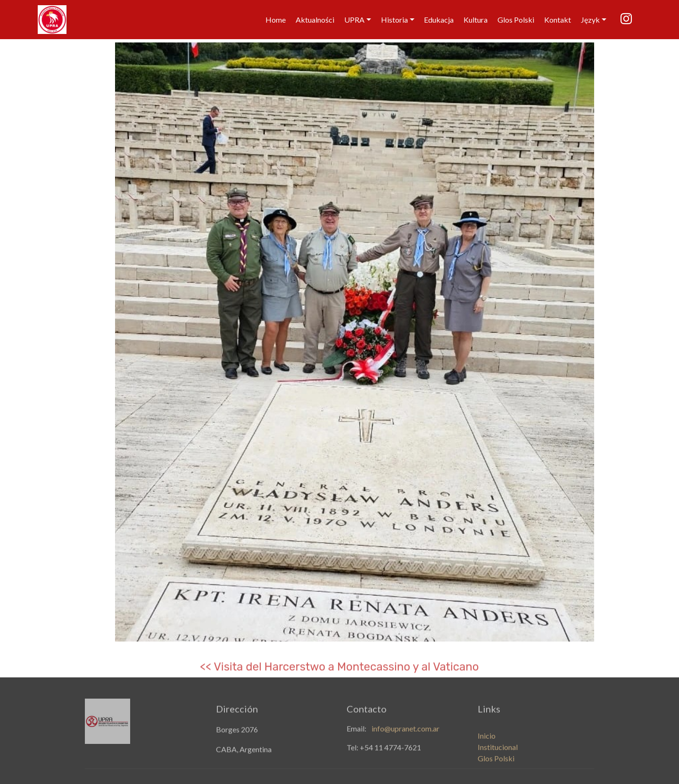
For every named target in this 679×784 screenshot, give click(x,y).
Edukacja (439, 20)
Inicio (487, 742)
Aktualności (315, 20)
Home (276, 20)
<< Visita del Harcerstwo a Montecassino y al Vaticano (339, 670)
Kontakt (558, 20)
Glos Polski (516, 20)
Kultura (476, 20)
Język (590, 20)
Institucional (498, 754)
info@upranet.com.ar (406, 730)
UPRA (354, 20)
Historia (394, 20)
